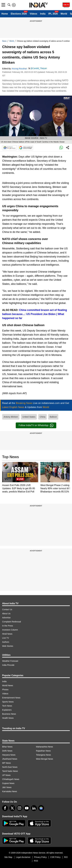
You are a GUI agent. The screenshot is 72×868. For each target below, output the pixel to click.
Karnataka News (10, 791)
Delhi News (7, 751)
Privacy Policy (40, 857)
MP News (6, 763)
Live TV (6, 638)
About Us (6, 614)
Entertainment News (11, 698)
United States (29, 417)
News (4, 41)
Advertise (6, 618)
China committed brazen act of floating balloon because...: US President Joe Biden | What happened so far (35, 314)
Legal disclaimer (23, 857)
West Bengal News (45, 759)
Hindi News (7, 634)
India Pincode (8, 665)
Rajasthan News (43, 751)
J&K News (7, 787)
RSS (36, 861)
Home (5, 14)
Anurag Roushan (19, 69)
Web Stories (8, 646)
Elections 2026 (19, 14)
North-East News (10, 767)
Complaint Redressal (12, 622)
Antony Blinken (11, 417)
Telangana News (44, 755)
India (43, 14)
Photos (5, 690)
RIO (66, 857)
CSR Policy (55, 857)
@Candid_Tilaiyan (39, 68)
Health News (8, 718)
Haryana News (9, 755)
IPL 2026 (53, 14)
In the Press (8, 626)
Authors (6, 642)
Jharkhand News (10, 759)
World (64, 14)
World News (8, 685)
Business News (9, 714)
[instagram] (19, 808)
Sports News (8, 702)
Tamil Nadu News (10, 771)
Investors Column (10, 630)
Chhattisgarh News (11, 779)
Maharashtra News (45, 747)
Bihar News (7, 747)
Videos (33, 14)
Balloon (53, 417)
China (42, 417)
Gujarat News (8, 783)
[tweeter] (12, 808)
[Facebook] (5, 808)
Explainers (7, 710)
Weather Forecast (10, 661)
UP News (6, 775)
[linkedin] (34, 808)
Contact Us (7, 609)
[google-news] (41, 808)
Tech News (7, 706)
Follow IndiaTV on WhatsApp (36, 425)
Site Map (8, 857)
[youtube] (27, 808)
